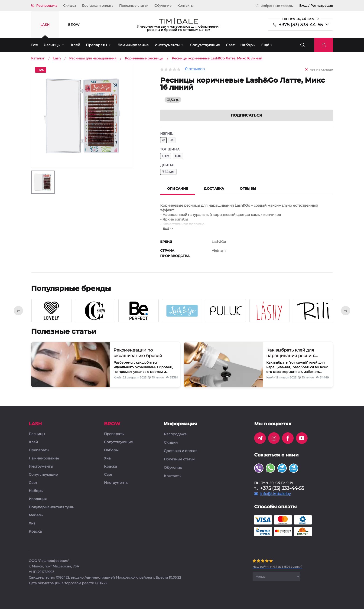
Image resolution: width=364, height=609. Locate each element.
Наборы (248, 45)
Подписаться (246, 115)
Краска (35, 532)
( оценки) (277, 567)
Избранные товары (275, 6)
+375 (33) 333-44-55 (301, 25)
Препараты (96, 45)
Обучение (163, 6)
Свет (230, 45)
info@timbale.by (276, 494)
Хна (32, 523)
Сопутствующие (205, 45)
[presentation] (18, 311)
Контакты (185, 6)
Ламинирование (133, 45)
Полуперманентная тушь (51, 507)
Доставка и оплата (97, 6)
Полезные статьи (134, 6)
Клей (76, 45)
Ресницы (52, 45)
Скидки (70, 6)
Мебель (36, 515)
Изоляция (38, 499)
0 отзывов (195, 69)
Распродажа (47, 6)
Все (34, 45)
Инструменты (167, 45)
